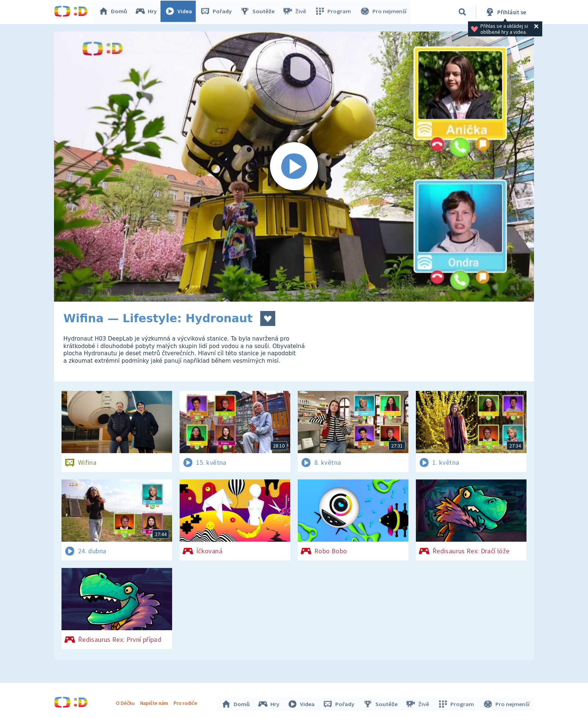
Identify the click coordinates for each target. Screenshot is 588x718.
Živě (296, 12)
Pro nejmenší (383, 12)
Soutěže (259, 12)
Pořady (217, 12)
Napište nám (155, 702)
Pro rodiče (187, 702)
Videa (180, 12)
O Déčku (126, 702)
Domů (114, 12)
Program (334, 12)
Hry (148, 12)
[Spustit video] (294, 167)
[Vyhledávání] (462, 12)
